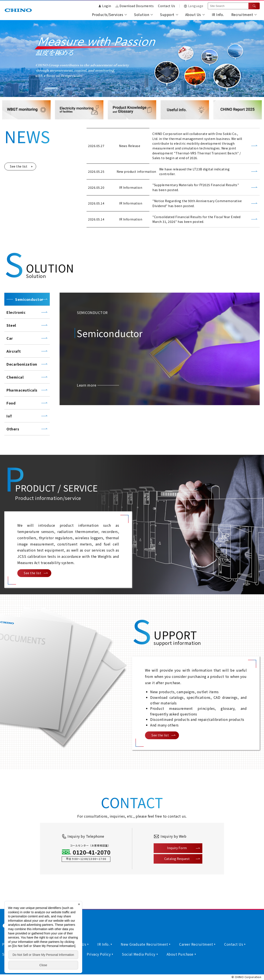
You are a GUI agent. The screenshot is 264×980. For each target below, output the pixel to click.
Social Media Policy (139, 954)
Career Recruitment (196, 944)
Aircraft (14, 351)
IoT (9, 416)
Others (13, 429)
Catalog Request (177, 859)
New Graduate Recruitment (144, 944)
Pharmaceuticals (22, 390)
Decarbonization (22, 364)
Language (194, 6)
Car (10, 338)
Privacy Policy (99, 954)
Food (11, 403)
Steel (11, 325)
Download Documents (135, 6)
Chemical (15, 377)
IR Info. (218, 14)
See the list (19, 166)
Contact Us (167, 6)
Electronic (16, 312)
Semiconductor (29, 299)
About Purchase (180, 954)
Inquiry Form (177, 848)
